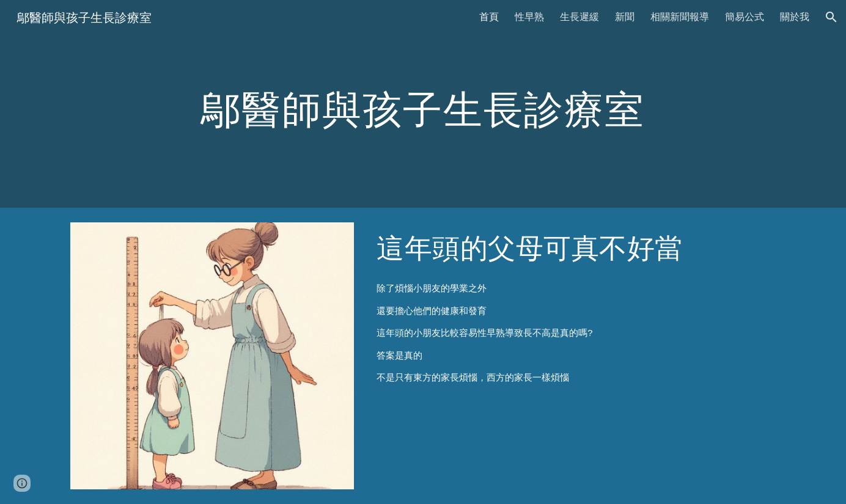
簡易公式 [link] (745, 16)
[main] (423, 104)
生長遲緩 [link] (579, 16)
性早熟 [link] (529, 16)
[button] (831, 17)
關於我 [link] (795, 16)
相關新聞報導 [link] (680, 16)
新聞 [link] (625, 16)
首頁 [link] (489, 16)
